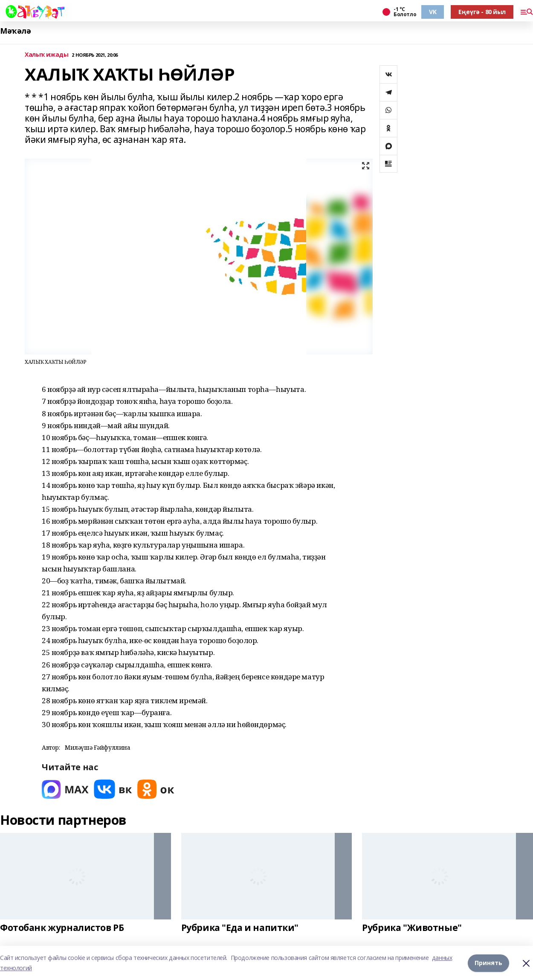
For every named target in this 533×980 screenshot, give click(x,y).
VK (433, 12)
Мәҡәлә (15, 31)
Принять (488, 963)
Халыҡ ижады (46, 55)
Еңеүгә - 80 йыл (482, 12)
